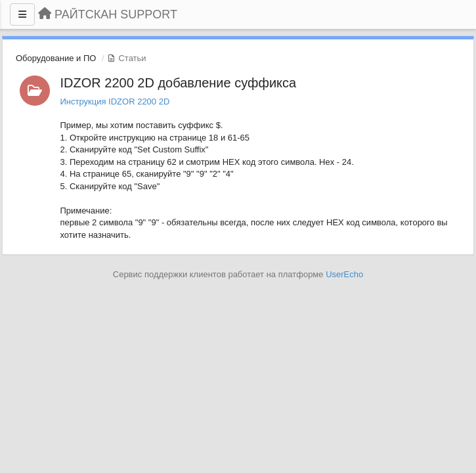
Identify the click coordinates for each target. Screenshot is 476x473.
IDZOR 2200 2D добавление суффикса (179, 83)
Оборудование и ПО (56, 58)
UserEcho (344, 274)
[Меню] (22, 14)
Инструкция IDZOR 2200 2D (115, 101)
